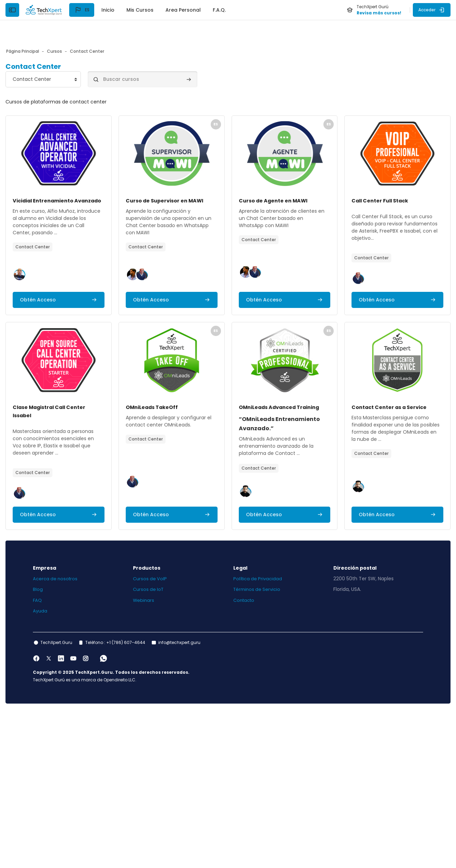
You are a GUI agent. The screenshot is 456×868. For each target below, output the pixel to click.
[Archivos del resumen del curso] (92, 133)
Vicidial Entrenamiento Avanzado (84, 180)
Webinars (155, 754)
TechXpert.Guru (78, 797)
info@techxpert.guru (201, 797)
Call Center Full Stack (66, 369)
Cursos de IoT (160, 743)
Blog (60, 743)
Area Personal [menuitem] (183, 10)
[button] (82, 10)
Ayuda (62, 765)
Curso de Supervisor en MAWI (213, 180)
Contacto (245, 754)
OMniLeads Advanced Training (80, 568)
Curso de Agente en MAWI (344, 180)
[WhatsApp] (125, 813)
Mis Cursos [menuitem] (140, 10)
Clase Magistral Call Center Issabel (222, 369)
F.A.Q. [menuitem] (219, 10)
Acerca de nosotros (78, 733)
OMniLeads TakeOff (335, 369)
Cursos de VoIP (162, 733)
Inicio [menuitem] (108, 10)
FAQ (60, 754)
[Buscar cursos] (164, 59)
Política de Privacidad (259, 733)
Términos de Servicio (258, 743)
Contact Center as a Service (212, 568)
